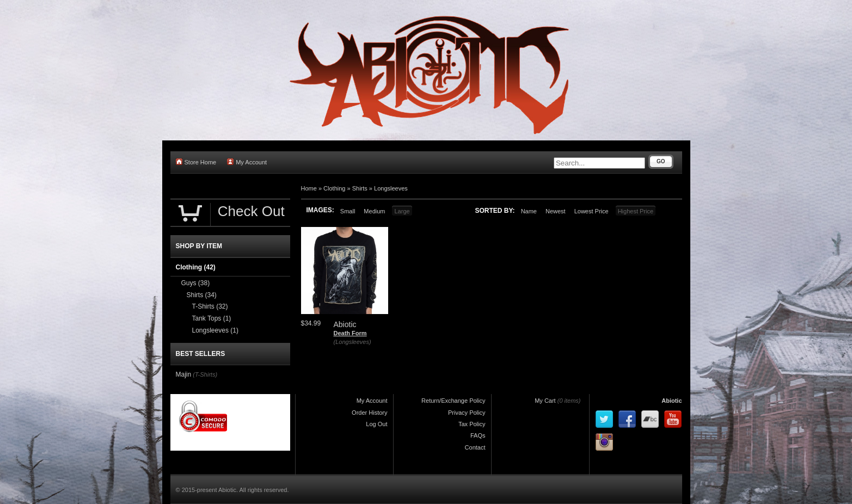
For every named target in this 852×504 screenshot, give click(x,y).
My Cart (545, 401)
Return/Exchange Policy (453, 401)
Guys (196, 283)
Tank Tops (212, 318)
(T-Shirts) (205, 374)
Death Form (350, 333)
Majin (184, 374)
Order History (369, 413)
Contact (475, 447)
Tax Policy (472, 424)
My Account (247, 162)
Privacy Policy (467, 413)
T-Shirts (210, 306)
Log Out (376, 424)
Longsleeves (391, 188)
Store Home (196, 162)
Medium (374, 211)
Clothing (334, 188)
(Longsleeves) (353, 342)
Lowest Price (592, 211)
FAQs (478, 435)
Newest (556, 211)
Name (529, 211)
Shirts (360, 188)
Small (348, 211)
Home (309, 188)
